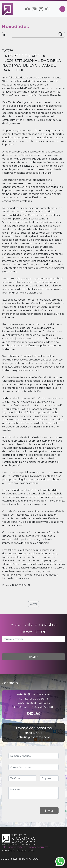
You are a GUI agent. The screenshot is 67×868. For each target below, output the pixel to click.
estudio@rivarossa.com (34, 737)
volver (34, 604)
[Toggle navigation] (62, 9)
